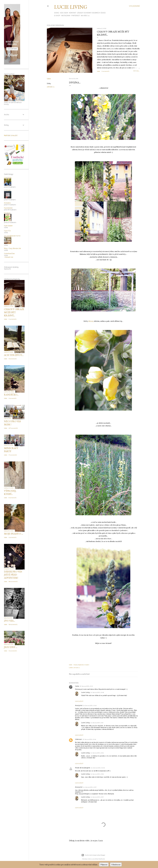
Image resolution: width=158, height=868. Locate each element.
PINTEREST (76, 16)
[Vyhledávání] (134, 6)
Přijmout (104, 864)
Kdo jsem (64, 13)
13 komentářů (13, 651)
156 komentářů (13, 624)
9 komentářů (105, 71)
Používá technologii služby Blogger (93, 855)
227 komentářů (13, 428)
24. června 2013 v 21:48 (97, 692)
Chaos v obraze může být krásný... (14, 312)
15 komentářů (13, 359)
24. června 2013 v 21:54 (97, 753)
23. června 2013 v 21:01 (86, 686)
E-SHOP (57, 16)
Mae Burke (102, 859)
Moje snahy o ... (14, 534)
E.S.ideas (7, 213)
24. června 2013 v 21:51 (97, 723)
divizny (91, 321)
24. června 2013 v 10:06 (98, 768)
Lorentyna (8, 178)
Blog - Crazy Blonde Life (12, 248)
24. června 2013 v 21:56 (97, 774)
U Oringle (7, 190)
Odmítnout (116, 864)
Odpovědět (79, 701)
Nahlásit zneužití (11, 135)
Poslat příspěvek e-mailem (81, 665)
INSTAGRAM (66, 16)
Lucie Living (71, 7)
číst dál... (137, 71)
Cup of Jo (7, 231)
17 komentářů (13, 455)
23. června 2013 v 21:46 (90, 706)
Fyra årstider (8, 208)
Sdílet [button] (98, 71)
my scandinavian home (12, 236)
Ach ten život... (14, 355)
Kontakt (73, 13)
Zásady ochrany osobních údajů (91, 13)
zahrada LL (51, 87)
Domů (57, 13)
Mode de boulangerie (83, 768)
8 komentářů (13, 498)
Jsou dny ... (11, 647)
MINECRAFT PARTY (11, 450)
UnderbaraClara (9, 253)
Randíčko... (11, 395)
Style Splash (8, 226)
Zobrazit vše (9, 257)
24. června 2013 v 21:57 (97, 797)
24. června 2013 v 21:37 (90, 787)
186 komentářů (13, 582)
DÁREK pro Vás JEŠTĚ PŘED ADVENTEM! (13, 575)
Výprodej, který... (10, 492)
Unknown (78, 739)
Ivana (77, 686)
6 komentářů (12, 398)
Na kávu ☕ (85, 16)
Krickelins (7, 203)
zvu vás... (9, 621)
